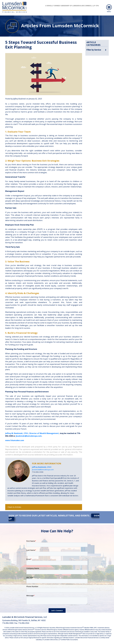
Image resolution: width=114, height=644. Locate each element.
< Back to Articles (14, 507)
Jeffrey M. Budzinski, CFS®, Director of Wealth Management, (32, 433)
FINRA (92, 628)
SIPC (95, 628)
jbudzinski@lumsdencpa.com (29, 436)
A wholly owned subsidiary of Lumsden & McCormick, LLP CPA (72, 6)
